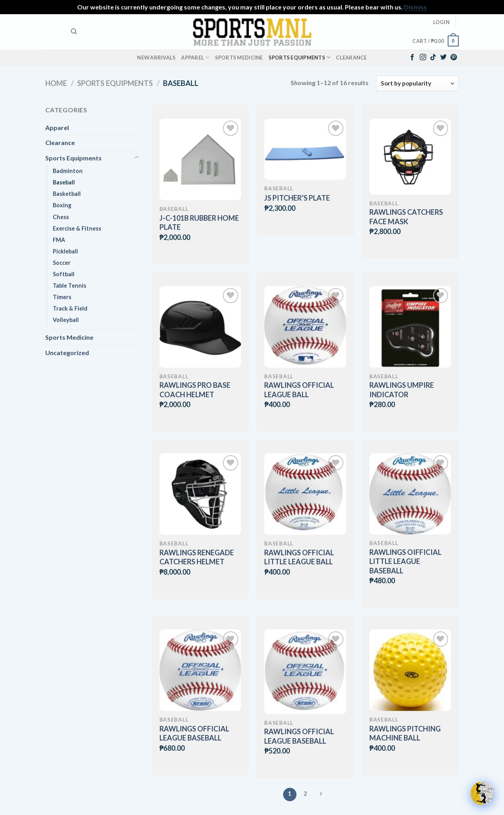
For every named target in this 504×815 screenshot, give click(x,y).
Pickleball (65, 251)
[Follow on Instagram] (423, 58)
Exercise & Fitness (77, 228)
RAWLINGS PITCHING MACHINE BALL (405, 733)
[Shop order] (417, 83)
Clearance (351, 58)
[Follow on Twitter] (443, 58)
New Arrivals (156, 58)
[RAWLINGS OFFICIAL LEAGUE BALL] (305, 327)
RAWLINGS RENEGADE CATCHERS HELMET (197, 557)
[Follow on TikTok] (433, 58)
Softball (64, 274)
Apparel (195, 57)
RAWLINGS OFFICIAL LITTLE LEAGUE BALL (299, 557)
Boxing (62, 205)
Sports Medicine (239, 58)
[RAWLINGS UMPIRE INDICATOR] (410, 327)
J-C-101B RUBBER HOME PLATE (199, 222)
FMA (59, 240)
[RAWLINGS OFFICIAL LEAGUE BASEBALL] (200, 670)
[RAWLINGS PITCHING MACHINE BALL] (410, 670)
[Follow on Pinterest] (454, 58)
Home (56, 83)
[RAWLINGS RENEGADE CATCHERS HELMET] (200, 494)
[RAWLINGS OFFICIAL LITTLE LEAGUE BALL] (305, 494)
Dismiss (415, 7)
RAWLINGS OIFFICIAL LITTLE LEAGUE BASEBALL (405, 561)
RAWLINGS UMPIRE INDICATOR (402, 390)
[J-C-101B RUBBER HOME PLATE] (200, 159)
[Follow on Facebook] (412, 58)
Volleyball (66, 320)
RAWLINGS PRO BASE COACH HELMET (195, 390)
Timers (62, 297)
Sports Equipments (300, 57)
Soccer (62, 263)
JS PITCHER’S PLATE (297, 198)
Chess (61, 217)
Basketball (67, 194)
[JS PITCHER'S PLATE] (305, 149)
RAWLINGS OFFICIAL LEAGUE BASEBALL (194, 733)
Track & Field (70, 308)
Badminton (68, 171)
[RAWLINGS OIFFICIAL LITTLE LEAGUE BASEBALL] (410, 494)
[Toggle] (137, 158)
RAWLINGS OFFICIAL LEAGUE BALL (299, 390)
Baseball (64, 182)
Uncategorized (67, 353)
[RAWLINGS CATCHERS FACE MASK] (410, 157)
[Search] (74, 32)
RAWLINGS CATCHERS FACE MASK (406, 217)
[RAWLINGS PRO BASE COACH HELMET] (200, 327)
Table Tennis (69, 286)
